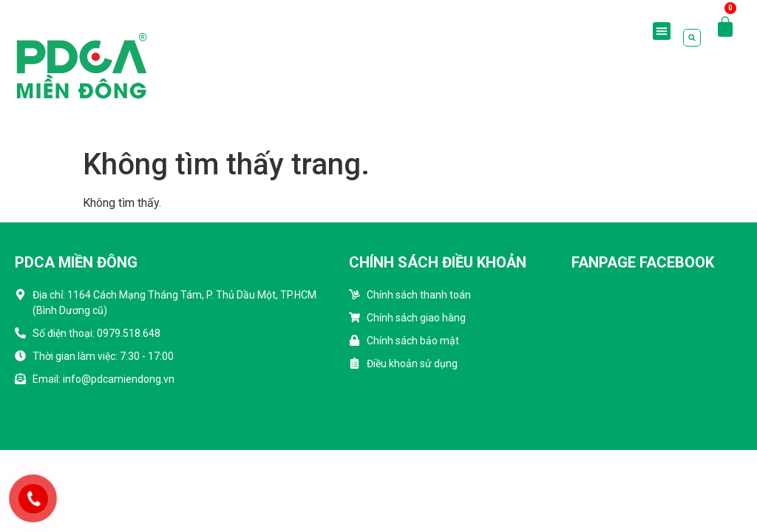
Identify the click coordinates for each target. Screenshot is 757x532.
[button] (662, 31)
